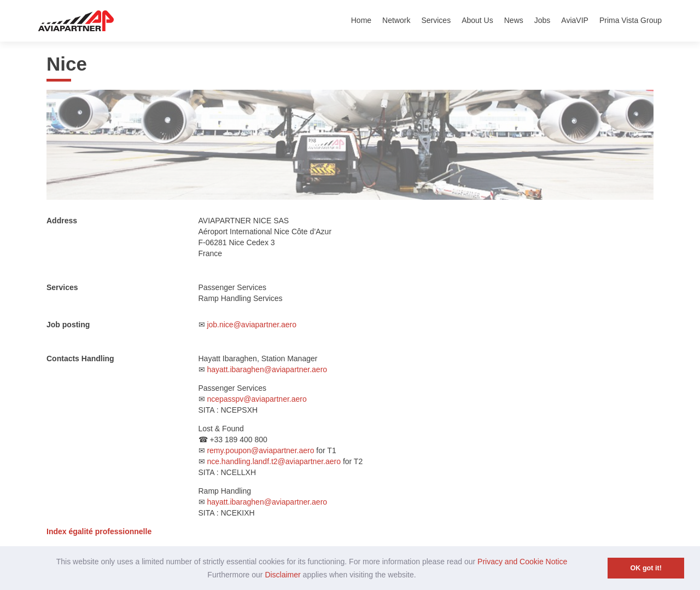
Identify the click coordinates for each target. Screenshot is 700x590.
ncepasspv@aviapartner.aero (256, 399)
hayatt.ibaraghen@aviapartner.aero (267, 369)
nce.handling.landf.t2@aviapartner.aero (274, 461)
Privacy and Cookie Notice (522, 562)
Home (361, 20)
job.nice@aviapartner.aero (252, 325)
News (514, 20)
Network (396, 20)
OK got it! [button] (646, 568)
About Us (477, 20)
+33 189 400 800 (238, 439)
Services (436, 20)
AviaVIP (575, 20)
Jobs (542, 20)
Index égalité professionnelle (99, 531)
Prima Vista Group (631, 20)
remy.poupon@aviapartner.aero (260, 450)
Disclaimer (282, 575)
